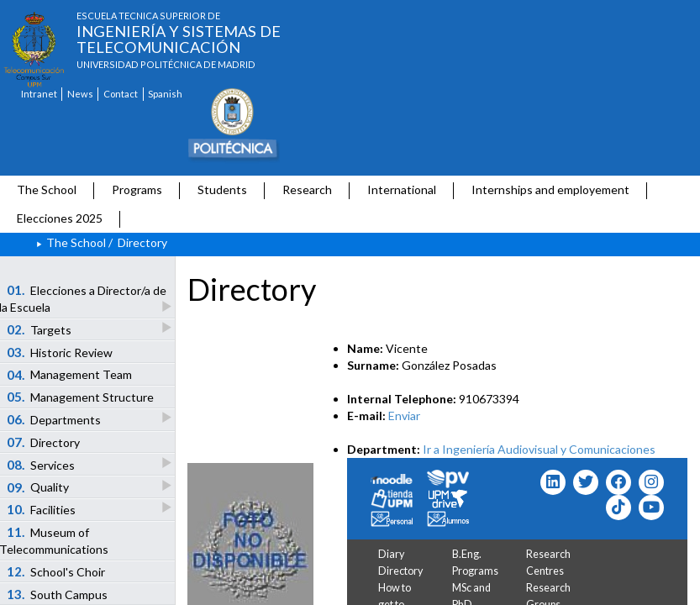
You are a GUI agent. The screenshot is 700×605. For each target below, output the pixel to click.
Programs (137, 189)
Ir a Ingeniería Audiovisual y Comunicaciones (539, 449)
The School (47, 189)
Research (307, 189)
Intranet (39, 94)
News (80, 94)
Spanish (165, 94)
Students (222, 189)
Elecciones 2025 (60, 218)
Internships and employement (550, 189)
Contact (121, 94)
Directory (400, 571)
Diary (391, 554)
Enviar (404, 416)
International (402, 189)
